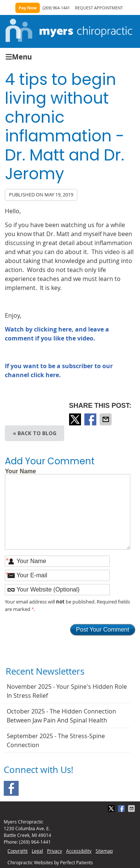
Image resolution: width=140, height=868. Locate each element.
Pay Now (28, 8)
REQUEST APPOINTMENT (99, 8)
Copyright (18, 851)
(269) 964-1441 (56, 8)
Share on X (76, 419)
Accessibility (79, 851)
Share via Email (106, 419)
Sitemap (104, 851)
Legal (37, 851)
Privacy (55, 851)
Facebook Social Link (11, 788)
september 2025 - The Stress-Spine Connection (56, 740)
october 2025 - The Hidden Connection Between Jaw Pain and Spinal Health (61, 716)
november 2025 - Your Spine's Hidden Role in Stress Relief (67, 691)
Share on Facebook (91, 419)
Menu (19, 56)
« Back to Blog (35, 433)
